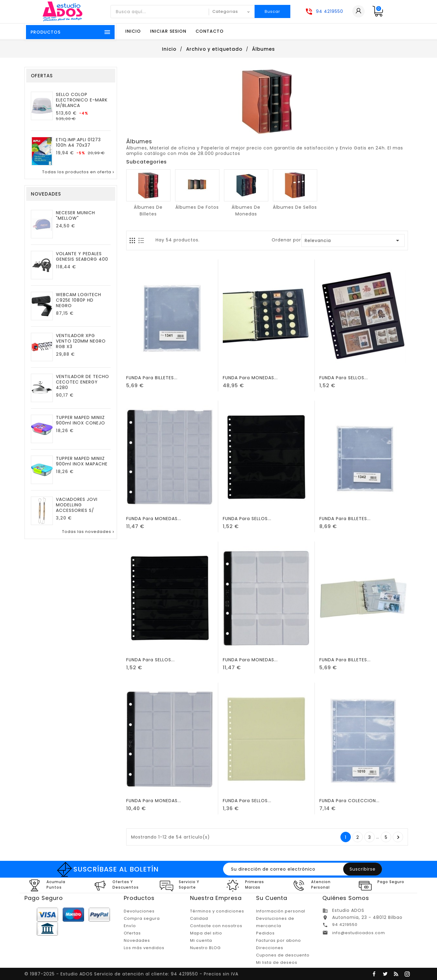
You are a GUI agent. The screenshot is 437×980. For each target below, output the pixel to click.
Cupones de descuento (283, 955)
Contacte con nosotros (216, 926)
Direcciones (270, 948)
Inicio (133, 31)
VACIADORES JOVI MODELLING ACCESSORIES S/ (77, 505)
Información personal (281, 911)
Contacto (210, 31)
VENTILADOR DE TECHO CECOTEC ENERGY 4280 (83, 382)
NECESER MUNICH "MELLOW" (75, 215)
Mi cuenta (201, 940)
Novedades (137, 940)
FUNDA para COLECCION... (349, 801)
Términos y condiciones (217, 911)
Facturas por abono (279, 940)
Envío (130, 926)
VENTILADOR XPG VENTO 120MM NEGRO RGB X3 (81, 341)
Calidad (199, 918)
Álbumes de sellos (295, 207)
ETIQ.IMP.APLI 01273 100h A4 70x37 (78, 142)
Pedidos (265, 933)
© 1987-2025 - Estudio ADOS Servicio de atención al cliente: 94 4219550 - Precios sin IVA (131, 974)
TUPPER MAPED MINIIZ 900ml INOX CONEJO (81, 420)
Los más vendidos (144, 948)
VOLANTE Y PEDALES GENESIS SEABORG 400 (82, 256)
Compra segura (142, 918)
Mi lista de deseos (277, 962)
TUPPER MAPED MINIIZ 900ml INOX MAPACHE (82, 461)
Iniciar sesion (168, 31)
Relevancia (353, 240)
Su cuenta (272, 898)
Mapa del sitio (206, 933)
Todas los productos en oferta (79, 172)
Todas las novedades (89, 532)
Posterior (398, 837)
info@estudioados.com (359, 933)
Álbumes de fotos (197, 207)
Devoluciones (139, 911)
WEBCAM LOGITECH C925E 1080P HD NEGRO (79, 300)
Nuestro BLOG (205, 948)
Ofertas (132, 933)
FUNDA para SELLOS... (344, 378)
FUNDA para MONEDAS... (250, 378)
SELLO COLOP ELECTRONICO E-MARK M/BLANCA (82, 100)
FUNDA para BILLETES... (152, 378)
